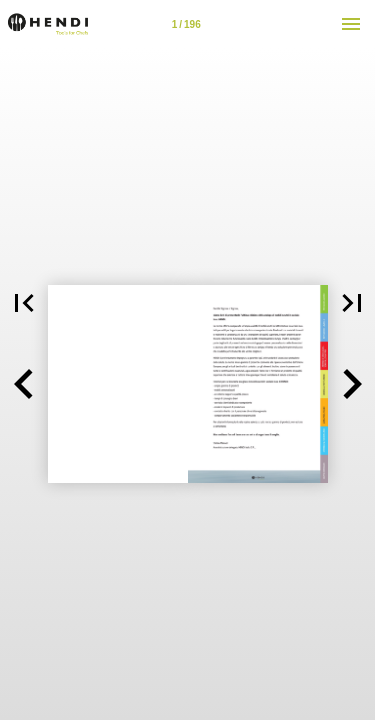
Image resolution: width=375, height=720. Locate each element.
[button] (24, 384)
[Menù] (351, 24)
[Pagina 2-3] (186, 24)
